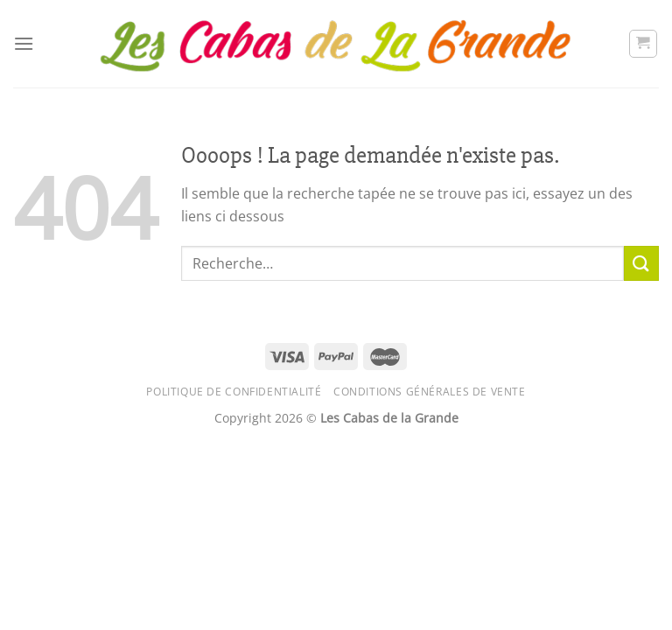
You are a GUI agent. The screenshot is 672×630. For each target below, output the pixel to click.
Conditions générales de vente (430, 392)
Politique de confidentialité (234, 392)
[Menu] (24, 43)
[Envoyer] (641, 263)
